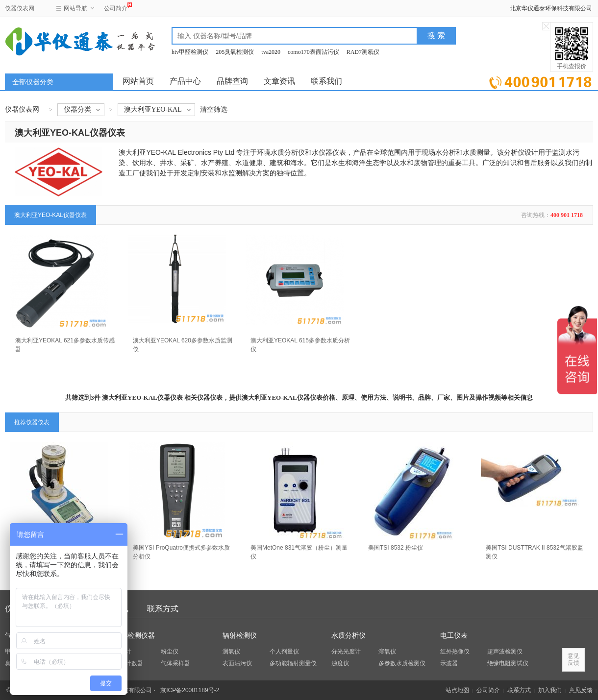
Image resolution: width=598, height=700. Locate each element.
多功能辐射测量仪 (293, 663)
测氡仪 (231, 652)
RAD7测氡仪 (363, 52)
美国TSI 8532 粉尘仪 (396, 548)
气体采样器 (175, 663)
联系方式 (163, 609)
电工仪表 (454, 636)
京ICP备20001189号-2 (190, 690)
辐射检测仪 (240, 636)
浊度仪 (340, 663)
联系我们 (326, 81)
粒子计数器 (128, 663)
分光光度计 (346, 652)
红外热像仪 (455, 652)
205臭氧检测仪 (235, 52)
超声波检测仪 (505, 652)
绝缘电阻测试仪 (508, 663)
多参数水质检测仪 (402, 663)
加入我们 (550, 690)
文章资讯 (279, 81)
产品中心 (185, 81)
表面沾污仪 (237, 663)
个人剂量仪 (284, 652)
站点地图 (457, 690)
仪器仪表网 (20, 8)
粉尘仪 (170, 652)
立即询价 (540, 81)
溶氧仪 (387, 652)
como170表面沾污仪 (313, 52)
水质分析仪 (349, 636)
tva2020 (271, 52)
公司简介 (116, 7)
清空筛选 (214, 109)
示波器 (449, 663)
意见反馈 (581, 690)
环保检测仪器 (134, 636)
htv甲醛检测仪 (190, 52)
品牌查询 (232, 81)
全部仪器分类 (33, 82)
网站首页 (138, 81)
